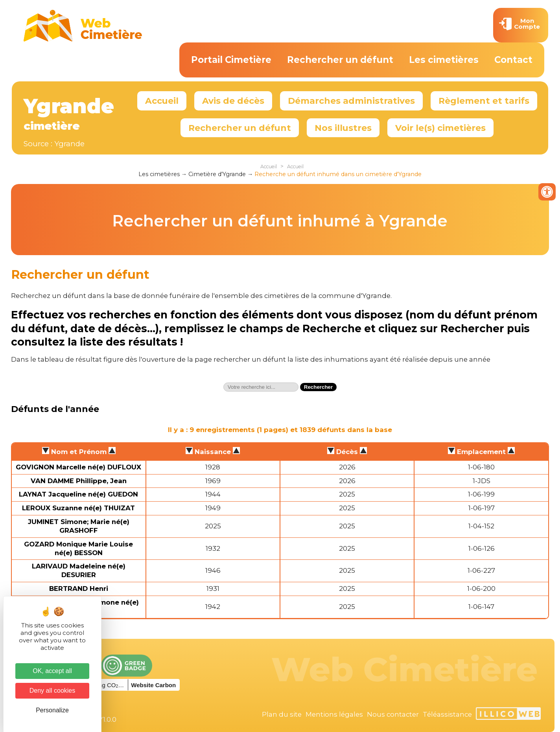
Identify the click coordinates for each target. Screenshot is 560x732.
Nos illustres (343, 128)
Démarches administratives (351, 101)
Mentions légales (334, 714)
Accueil (162, 101)
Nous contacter (393, 714)
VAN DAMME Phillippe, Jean (79, 481)
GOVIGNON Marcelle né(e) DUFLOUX (78, 467)
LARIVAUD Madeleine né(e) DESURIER (79, 570)
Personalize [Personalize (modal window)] (52, 710)
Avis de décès (233, 101)
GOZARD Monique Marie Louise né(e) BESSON (78, 548)
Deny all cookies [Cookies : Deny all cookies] (52, 691)
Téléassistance (447, 714)
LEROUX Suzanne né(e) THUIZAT (78, 508)
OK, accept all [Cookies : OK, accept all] (52, 671)
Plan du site (282, 714)
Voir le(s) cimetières (440, 128)
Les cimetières (444, 60)
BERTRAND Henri (79, 589)
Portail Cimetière (231, 60)
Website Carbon (153, 685)
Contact (513, 60)
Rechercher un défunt (340, 60)
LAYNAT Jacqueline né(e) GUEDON (78, 494)
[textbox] (261, 387)
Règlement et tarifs (484, 101)
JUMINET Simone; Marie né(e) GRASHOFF (79, 526)
